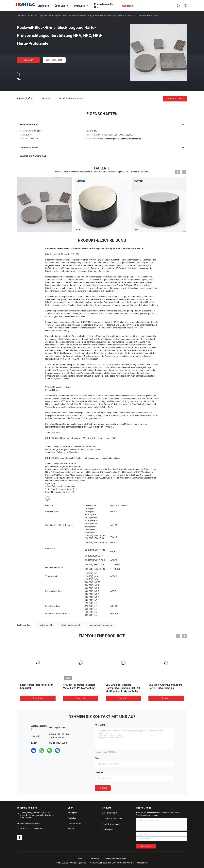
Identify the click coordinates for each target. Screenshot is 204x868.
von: (98, 758)
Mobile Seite (94, 859)
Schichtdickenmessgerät (111, 824)
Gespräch (28, 60)
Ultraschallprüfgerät (109, 813)
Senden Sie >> (146, 846)
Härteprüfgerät (45, 625)
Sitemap (81, 859)
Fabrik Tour (72, 818)
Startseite (21, 15)
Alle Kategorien (108, 830)
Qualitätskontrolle (75, 823)
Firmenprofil (73, 813)
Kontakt (103, 788)
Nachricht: (101, 725)
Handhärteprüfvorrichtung (100, 625)
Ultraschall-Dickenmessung (112, 819)
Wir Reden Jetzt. (54, 60)
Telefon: (100, 772)
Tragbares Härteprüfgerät (50, 15)
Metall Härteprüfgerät (70, 625)
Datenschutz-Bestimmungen (115, 859)
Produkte (32, 15)
